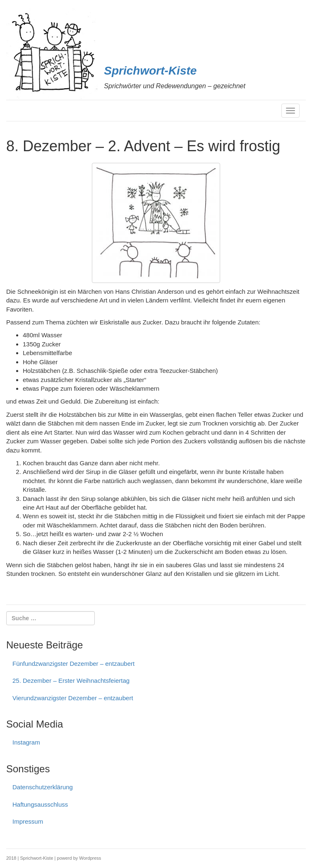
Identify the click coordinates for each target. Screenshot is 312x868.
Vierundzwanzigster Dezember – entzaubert (73, 698)
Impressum (28, 821)
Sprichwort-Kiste (150, 71)
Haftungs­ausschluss (40, 804)
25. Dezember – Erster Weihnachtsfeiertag (71, 681)
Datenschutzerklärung (43, 787)
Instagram (26, 742)
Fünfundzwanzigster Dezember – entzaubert (73, 664)
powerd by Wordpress (79, 858)
